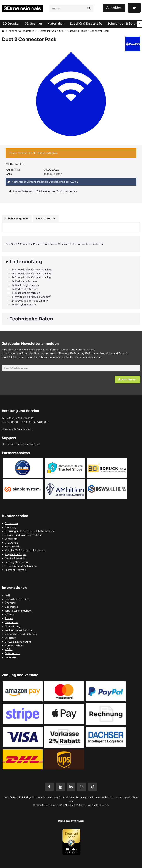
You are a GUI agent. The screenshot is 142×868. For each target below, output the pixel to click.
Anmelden (114, 8)
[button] (127, 379)
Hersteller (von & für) (51, 31)
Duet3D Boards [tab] (46, 218)
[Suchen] (89, 8)
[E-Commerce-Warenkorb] (134, 8)
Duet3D (72, 31)
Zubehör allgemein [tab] (17, 218)
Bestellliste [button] (15, 164)
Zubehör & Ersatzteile (21, 31)
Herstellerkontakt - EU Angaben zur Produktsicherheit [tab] (46, 191)
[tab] (71, 262)
